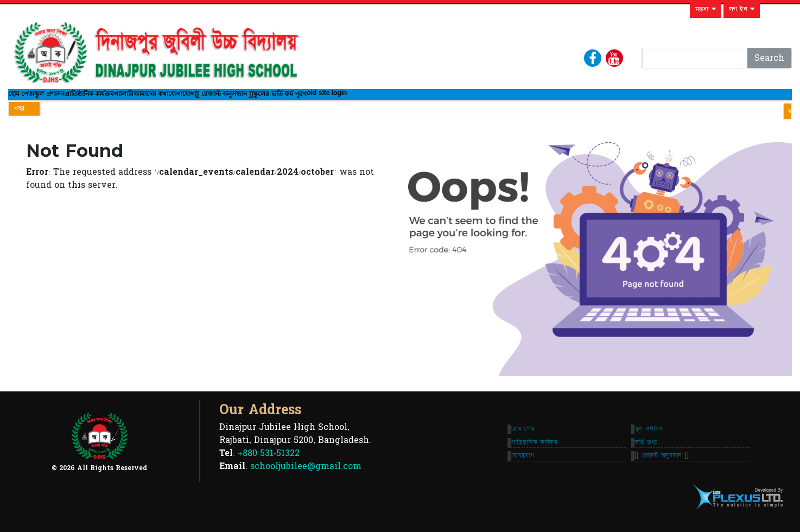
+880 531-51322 (269, 464)
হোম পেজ (30, 99)
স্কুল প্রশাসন (76, 99)
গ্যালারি (196, 99)
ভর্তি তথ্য (649, 453)
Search (769, 58)
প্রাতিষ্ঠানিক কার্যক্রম (139, 99)
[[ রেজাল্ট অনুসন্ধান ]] (355, 99)
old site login (493, 100)
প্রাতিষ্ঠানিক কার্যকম (515, 453)
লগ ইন (742, 9)
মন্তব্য (706, 9)
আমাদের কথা (241, 99)
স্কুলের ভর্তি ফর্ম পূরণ (428, 99)
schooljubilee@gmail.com (306, 477)
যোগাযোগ (294, 99)
